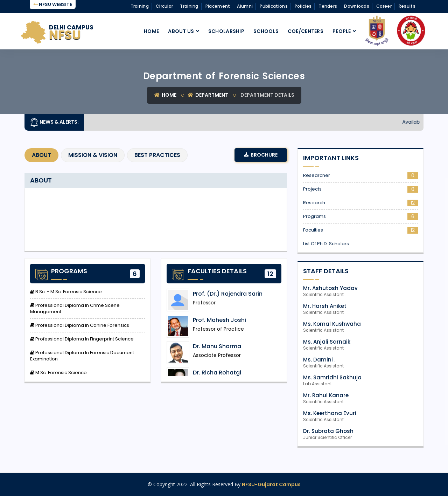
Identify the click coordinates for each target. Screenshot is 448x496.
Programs (360, 216)
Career (384, 6)
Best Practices (157, 155)
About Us (181, 31)
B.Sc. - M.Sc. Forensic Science (66, 292)
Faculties (360, 230)
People (342, 31)
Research (360, 203)
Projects (360, 189)
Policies (303, 6)
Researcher (360, 175)
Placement (218, 6)
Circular (164, 6)
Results (407, 6)
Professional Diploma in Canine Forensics (80, 325)
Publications (274, 6)
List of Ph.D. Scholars (326, 244)
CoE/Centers (306, 31)
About (41, 155)
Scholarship (226, 31)
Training (140, 6)
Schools (266, 31)
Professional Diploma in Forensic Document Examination (82, 356)
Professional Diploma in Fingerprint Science (82, 339)
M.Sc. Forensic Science (58, 373)
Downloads (357, 6)
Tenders (328, 6)
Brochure (261, 155)
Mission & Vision (93, 155)
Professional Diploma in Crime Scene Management (75, 309)
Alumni (245, 6)
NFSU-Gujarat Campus (271, 484)
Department (208, 95)
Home (151, 31)
